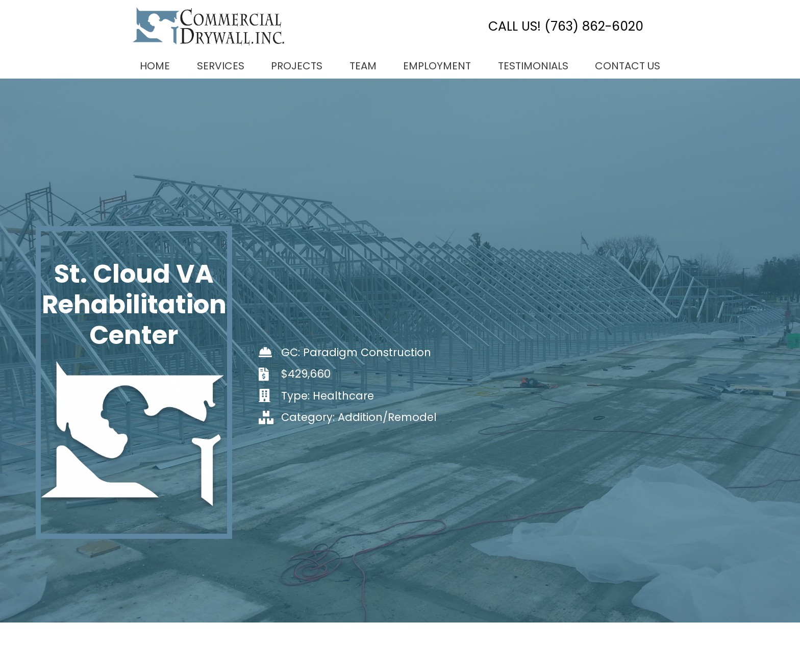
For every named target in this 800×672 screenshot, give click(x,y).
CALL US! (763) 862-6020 (566, 26)
